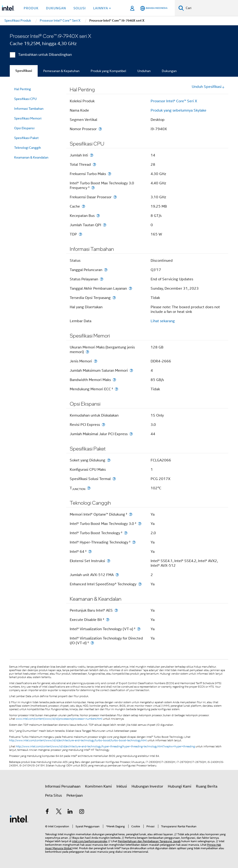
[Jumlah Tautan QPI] (105, 225)
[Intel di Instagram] (82, 812)
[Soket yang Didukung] (109, 460)
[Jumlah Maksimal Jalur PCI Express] (131, 434)
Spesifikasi (24, 71)
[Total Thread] (94, 164)
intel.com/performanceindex (90, 841)
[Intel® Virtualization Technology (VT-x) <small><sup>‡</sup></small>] (139, 629)
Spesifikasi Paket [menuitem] (26, 138)
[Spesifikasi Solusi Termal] (114, 479)
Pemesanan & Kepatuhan (61, 71)
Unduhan (144, 71)
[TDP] (80, 234)
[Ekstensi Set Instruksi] (109, 561)
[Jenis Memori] (96, 361)
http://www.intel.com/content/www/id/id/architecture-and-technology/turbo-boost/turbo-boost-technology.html (78, 740)
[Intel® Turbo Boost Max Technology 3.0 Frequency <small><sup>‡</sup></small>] (93, 188)
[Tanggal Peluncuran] (106, 270)
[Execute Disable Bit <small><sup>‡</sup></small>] (108, 620)
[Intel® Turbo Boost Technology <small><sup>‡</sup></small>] (126, 533)
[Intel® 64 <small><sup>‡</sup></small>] (90, 552)
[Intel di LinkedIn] (70, 812)
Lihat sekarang (163, 321)
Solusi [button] (80, 8)
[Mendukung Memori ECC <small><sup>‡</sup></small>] (116, 389)
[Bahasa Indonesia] (154, 8)
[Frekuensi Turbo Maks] (109, 174)
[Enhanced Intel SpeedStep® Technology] (140, 584)
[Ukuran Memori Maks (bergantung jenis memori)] (87, 352)
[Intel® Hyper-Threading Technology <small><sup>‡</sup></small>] (134, 542)
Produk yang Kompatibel (108, 71)
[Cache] (83, 206)
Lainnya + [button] (102, 8)
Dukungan (169, 71)
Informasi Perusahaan (63, 786)
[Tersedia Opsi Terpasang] (114, 298)
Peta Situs (53, 795)
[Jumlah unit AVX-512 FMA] (117, 575)
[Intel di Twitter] (59, 812)
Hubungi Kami (180, 786)
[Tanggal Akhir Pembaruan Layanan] (130, 288)
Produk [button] (31, 8)
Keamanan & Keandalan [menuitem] (31, 157)
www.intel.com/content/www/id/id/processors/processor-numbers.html (59, 719)
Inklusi (122, 786)
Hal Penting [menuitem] (23, 89)
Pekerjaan (75, 795)
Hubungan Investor (147, 786)
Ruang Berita (207, 786)
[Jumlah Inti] (92, 155)
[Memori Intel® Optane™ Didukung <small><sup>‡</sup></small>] (131, 514)
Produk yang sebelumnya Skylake (178, 110)
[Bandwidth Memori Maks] (114, 380)
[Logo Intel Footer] (19, 819)
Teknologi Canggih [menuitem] (28, 148)
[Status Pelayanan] (102, 279)
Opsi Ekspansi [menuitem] (24, 128)
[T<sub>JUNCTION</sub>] (89, 488)
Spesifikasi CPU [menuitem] (25, 99)
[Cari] (181, 8)
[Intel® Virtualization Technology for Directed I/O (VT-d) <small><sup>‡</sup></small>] (92, 643)
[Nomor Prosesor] (100, 129)
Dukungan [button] (56, 8)
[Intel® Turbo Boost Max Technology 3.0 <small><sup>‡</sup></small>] (140, 524)
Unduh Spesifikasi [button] (208, 87)
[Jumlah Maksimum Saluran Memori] (131, 370)
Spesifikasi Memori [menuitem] (28, 118)
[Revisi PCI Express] (103, 425)
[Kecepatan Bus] (98, 216)
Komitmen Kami (98, 786)
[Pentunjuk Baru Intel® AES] (116, 610)
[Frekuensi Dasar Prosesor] (115, 197)
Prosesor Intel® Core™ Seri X (174, 101)
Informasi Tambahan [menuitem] (29, 109)
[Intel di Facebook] (47, 812)
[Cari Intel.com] (211, 8)
